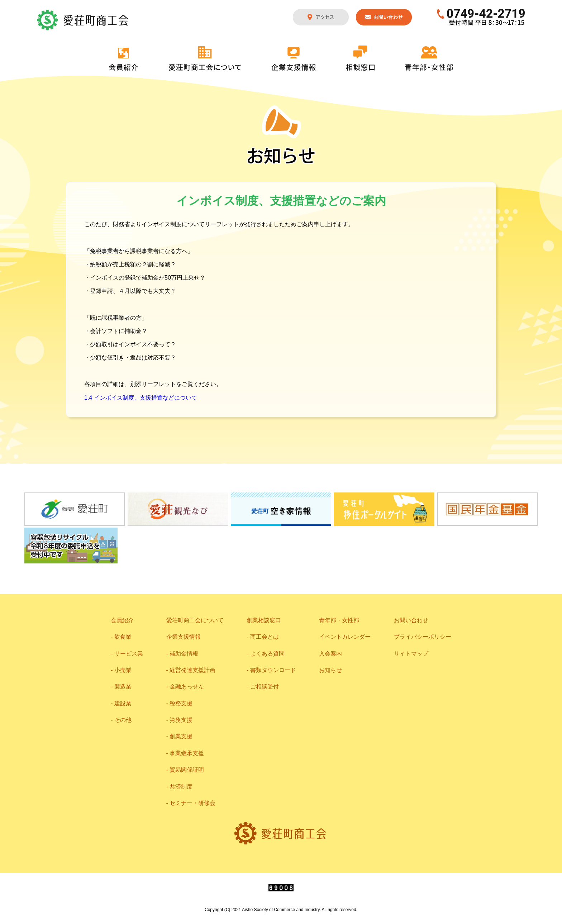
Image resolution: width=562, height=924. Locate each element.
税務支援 (181, 703)
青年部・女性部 (429, 58)
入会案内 (330, 654)
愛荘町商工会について (205, 58)
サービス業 (129, 654)
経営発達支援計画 (192, 670)
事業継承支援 (187, 753)
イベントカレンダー (345, 637)
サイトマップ (411, 654)
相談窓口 (360, 58)
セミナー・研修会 (192, 803)
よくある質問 (267, 654)
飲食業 (123, 637)
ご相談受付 (265, 687)
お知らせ (330, 670)
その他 (123, 720)
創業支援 (181, 736)
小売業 (123, 670)
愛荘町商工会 (83, 20)
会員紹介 (124, 59)
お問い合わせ (384, 17)
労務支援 (181, 720)
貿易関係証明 (187, 770)
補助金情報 (184, 654)
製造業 (123, 687)
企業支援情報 (294, 59)
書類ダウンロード (273, 670)
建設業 (123, 703)
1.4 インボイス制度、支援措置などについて (141, 398)
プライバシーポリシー (423, 637)
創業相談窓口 (264, 620)
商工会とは (265, 637)
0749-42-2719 (481, 17)
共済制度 (181, 787)
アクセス (321, 17)
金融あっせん (187, 687)
